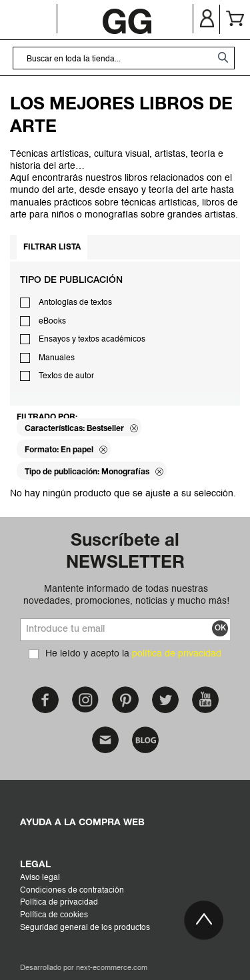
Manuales (57, 358)
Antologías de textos (75, 303)
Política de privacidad (59, 903)
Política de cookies (54, 915)
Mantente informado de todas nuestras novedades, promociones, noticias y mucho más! (126, 595)
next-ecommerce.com (112, 968)
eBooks (52, 322)
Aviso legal (40, 878)
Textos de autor (66, 376)
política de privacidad (177, 654)
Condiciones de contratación (72, 891)
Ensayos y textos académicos (92, 340)
